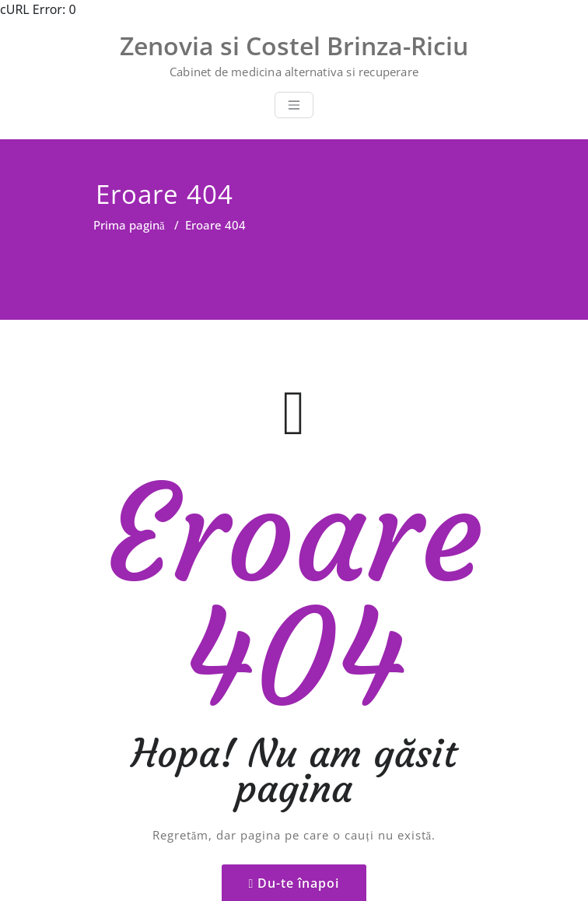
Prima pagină (129, 225)
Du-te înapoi (298, 815)
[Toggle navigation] (294, 105)
